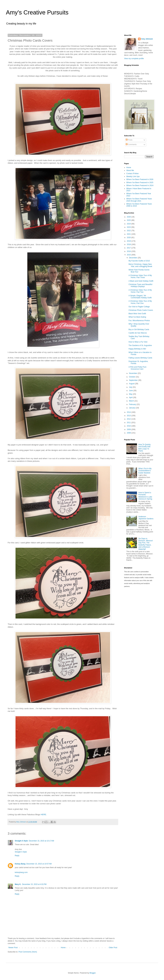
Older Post (113, 948)
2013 (129, 416)
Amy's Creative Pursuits (37, 12)
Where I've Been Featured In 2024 (140, 185)
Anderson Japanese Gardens (146, 518)
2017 (129, 248)
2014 (129, 412)
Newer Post (13, 948)
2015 (129, 255)
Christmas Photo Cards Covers (141, 310)
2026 (129, 217)
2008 (129, 433)
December (133, 258)
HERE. (44, 815)
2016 (129, 251)
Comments (131, 144)
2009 (129, 429)
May (131, 394)
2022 (129, 231)
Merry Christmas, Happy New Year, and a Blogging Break (140, 265)
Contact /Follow (132, 174)
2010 (129, 426)
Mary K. (18, 884)
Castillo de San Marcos (138, 333)
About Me (130, 170)
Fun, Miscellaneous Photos (139, 321)
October (132, 377)
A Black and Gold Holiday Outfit (141, 281)
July (131, 387)
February (133, 404)
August (132, 384)
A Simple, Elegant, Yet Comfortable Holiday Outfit (140, 297)
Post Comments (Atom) (28, 952)
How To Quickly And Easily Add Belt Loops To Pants (144, 448)
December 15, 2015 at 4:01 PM (34, 884)
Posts (129, 140)
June (131, 391)
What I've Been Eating (137, 317)
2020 (129, 238)
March (132, 401)
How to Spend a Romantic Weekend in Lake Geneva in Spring (145, 496)
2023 (129, 227)
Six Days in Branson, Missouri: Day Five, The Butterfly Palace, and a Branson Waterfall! (146, 544)
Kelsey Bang (20, 864)
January (132, 408)
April (131, 397)
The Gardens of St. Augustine (140, 345)
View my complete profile (134, 59)
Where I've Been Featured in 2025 (140, 183)
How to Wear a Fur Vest (138, 342)
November (133, 373)
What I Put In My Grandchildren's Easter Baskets (145, 471)
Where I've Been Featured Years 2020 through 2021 (139, 200)
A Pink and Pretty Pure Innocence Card (137, 368)
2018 (129, 244)
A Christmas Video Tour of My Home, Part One (140, 302)
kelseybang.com (21, 872)
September (134, 380)
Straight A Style (21, 841)
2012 (129, 419)
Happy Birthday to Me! (137, 349)
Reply (17, 856)
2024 (129, 224)
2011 (129, 423)
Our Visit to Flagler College (139, 307)
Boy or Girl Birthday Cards (139, 330)
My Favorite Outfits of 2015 (139, 261)
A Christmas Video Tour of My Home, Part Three (140, 276)
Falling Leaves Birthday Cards (140, 358)
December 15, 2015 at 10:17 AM (41, 841)
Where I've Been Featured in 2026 (140, 179)
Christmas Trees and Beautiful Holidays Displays (140, 285)
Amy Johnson (147, 39)
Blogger (93, 973)
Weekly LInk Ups (133, 176)
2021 (129, 234)
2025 (129, 220)
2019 (129, 241)
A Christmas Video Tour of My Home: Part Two (140, 291)
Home (63, 948)
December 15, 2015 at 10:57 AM (39, 864)
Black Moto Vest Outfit (137, 314)
